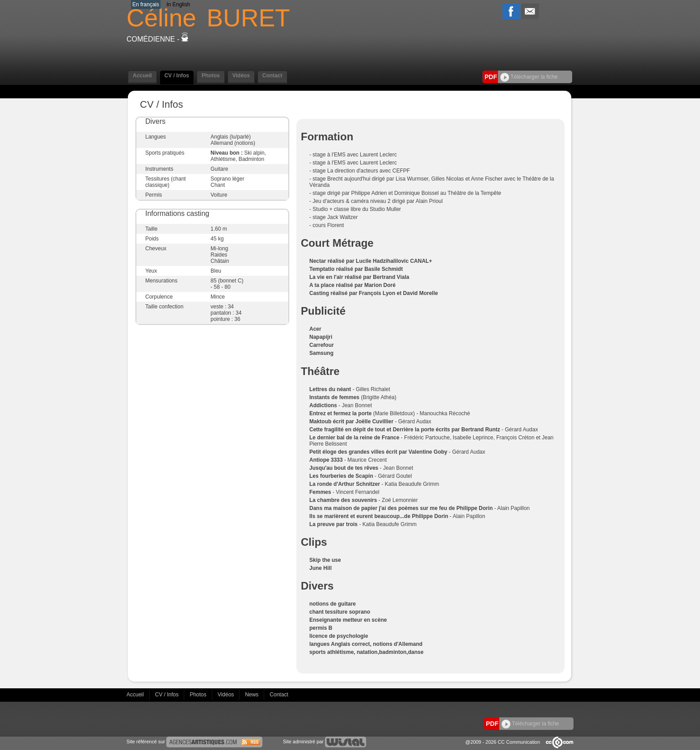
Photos (211, 76)
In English (178, 4)
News (252, 695)
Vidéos (241, 76)
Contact (272, 76)
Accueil (142, 76)
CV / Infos (177, 76)
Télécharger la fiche (529, 77)
